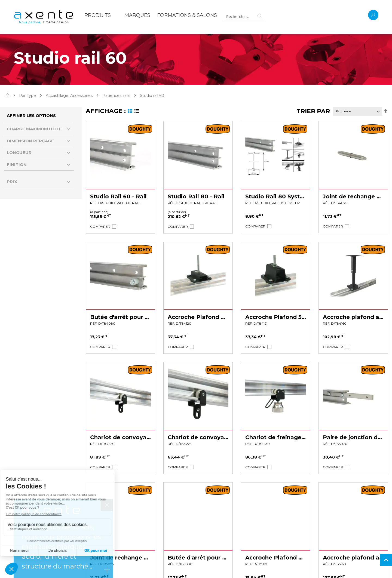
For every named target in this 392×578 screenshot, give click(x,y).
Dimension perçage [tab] (30, 141)
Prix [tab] (12, 182)
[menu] (151, 16)
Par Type (27, 96)
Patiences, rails (116, 96)
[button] (100, 227)
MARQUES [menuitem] (137, 15)
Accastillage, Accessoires (69, 96)
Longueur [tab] (19, 153)
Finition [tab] (17, 165)
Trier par (313, 111)
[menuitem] (98, 16)
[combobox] (244, 16)
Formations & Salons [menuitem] (187, 15)
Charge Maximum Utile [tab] (34, 129)
